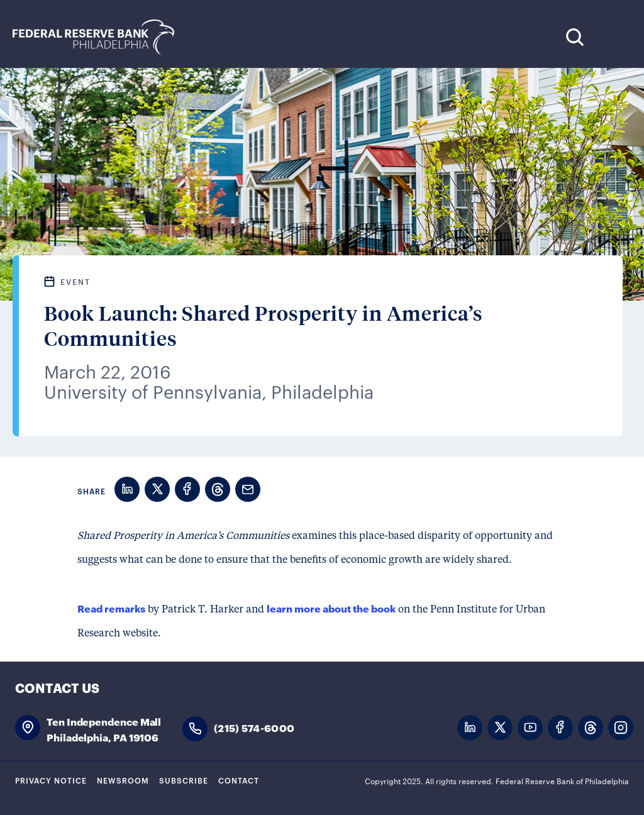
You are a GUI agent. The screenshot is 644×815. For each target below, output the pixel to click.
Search (575, 37)
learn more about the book (331, 608)
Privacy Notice (51, 780)
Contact (239, 780)
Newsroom (123, 780)
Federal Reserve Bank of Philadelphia (100, 37)
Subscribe (184, 780)
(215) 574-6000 (254, 727)
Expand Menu (613, 37)
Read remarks (111, 608)
